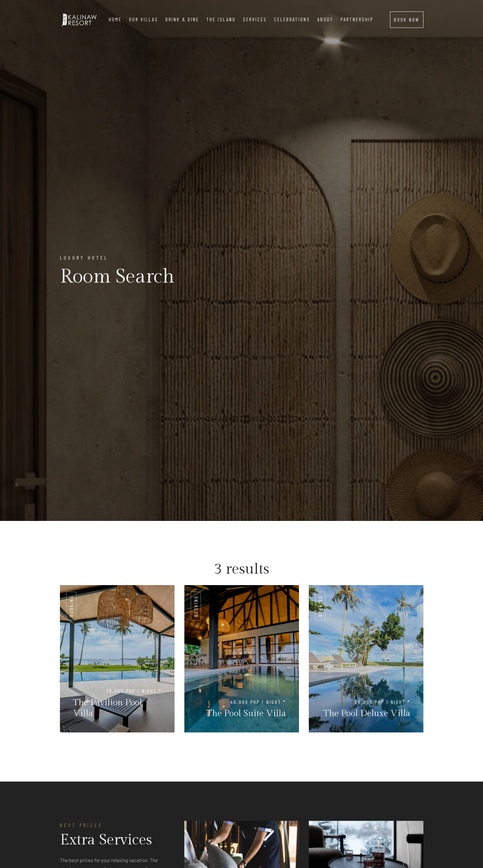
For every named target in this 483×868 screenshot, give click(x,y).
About (325, 19)
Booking (71, 606)
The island (221, 19)
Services (255, 19)
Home (115, 19)
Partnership (357, 19)
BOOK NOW (407, 20)
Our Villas (144, 19)
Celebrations (292, 19)
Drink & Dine (182, 19)
